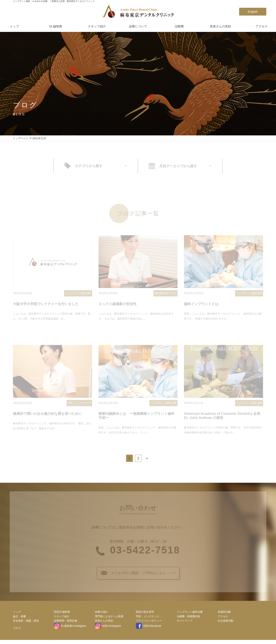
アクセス (262, 26)
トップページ (21, 138)
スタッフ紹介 (97, 26)
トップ (14, 26)
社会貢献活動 (226, 624)
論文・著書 (19, 619)
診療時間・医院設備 (66, 624)
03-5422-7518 (145, 553)
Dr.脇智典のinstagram (70, 629)
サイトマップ (185, 624)
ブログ (17, 631)
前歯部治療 (224, 615)
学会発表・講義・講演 (26, 624)
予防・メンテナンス (147, 619)
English (253, 12)
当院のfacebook (148, 629)
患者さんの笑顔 (220, 26)
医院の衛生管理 (145, 615)
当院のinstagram (108, 629)
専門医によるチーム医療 (109, 619)
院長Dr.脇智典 (62, 615)
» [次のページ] (147, 461)
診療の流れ (101, 615)
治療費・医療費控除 (188, 619)
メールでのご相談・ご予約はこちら (134, 576)
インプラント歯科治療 (190, 615)
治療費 (179, 26)
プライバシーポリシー (149, 624)
